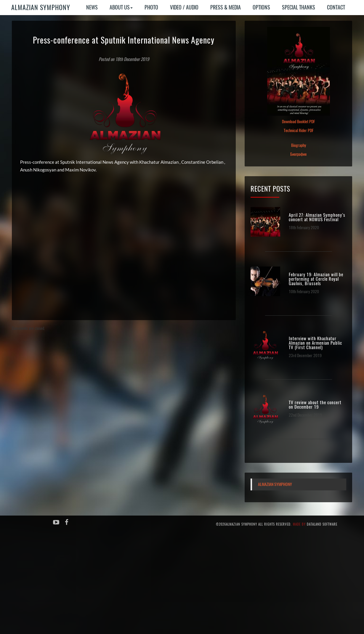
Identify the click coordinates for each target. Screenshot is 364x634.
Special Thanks (299, 7)
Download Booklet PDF (298, 122)
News (92, 7)
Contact (336, 7)
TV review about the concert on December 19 (315, 405)
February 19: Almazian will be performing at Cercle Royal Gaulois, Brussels (316, 279)
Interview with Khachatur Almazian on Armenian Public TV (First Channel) (315, 343)
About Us (121, 7)
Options (261, 7)
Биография (298, 154)
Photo (151, 7)
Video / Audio (184, 7)
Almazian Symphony (41, 7)
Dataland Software (322, 524)
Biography (299, 145)
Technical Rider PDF (299, 130)
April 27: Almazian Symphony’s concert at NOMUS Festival (317, 217)
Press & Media (226, 7)
